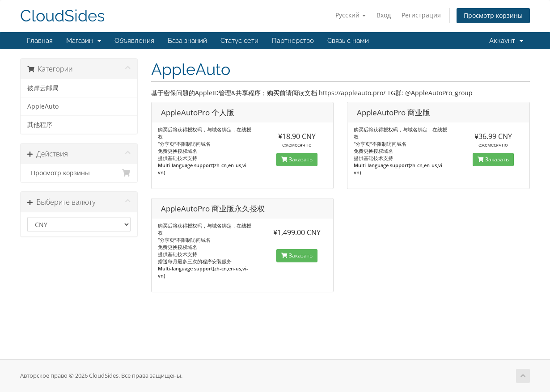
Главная (40, 41)
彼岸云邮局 (43, 88)
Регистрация (421, 15)
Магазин (84, 41)
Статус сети (239, 41)
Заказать (297, 159)
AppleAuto (43, 106)
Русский (351, 15)
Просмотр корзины (493, 15)
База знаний (187, 41)
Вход (384, 15)
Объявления (134, 41)
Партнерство (293, 41)
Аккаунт (506, 41)
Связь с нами (348, 41)
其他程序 (40, 125)
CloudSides (62, 16)
